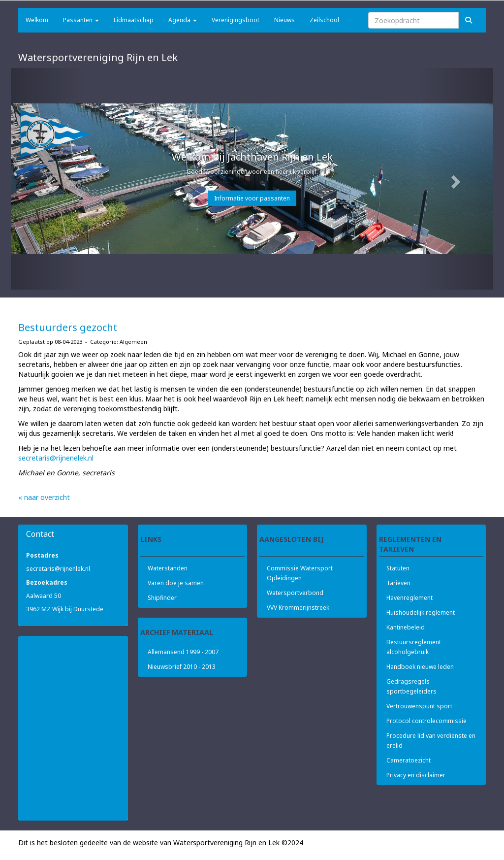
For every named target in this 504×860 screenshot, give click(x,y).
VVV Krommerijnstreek (298, 608)
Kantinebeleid (406, 627)
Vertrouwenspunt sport (419, 706)
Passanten (81, 20)
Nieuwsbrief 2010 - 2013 (182, 667)
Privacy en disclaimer (416, 775)
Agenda (183, 20)
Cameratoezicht (409, 760)
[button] (47, 179)
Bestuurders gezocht (68, 327)
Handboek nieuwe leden (420, 667)
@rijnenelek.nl (56, 458)
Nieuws (284, 20)
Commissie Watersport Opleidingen (300, 573)
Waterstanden (168, 568)
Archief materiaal (177, 632)
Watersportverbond (295, 593)
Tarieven (398, 583)
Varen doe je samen (176, 583)
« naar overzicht (44, 497)
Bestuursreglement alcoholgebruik (414, 647)
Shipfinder (162, 598)
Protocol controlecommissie (426, 721)
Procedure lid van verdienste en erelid (431, 741)
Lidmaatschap (134, 20)
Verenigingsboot (236, 20)
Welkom (37, 20)
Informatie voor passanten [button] (252, 198)
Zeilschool (324, 20)
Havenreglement (409, 598)
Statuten (398, 568)
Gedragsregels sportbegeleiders (411, 686)
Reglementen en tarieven (410, 543)
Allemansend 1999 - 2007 (183, 652)
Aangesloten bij (291, 539)
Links (151, 539)
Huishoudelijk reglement (421, 612)
